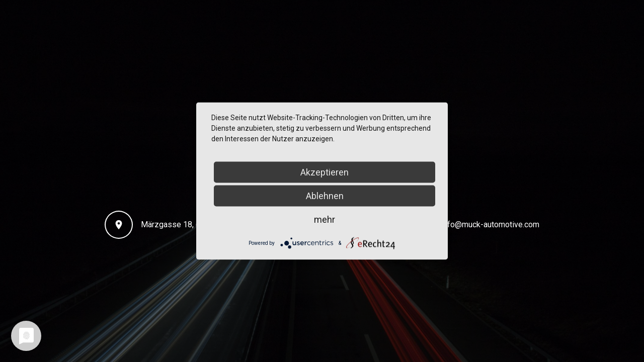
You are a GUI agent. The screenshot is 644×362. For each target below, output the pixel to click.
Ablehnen (325, 196)
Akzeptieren (325, 172)
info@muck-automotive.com (490, 224)
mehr (325, 219)
